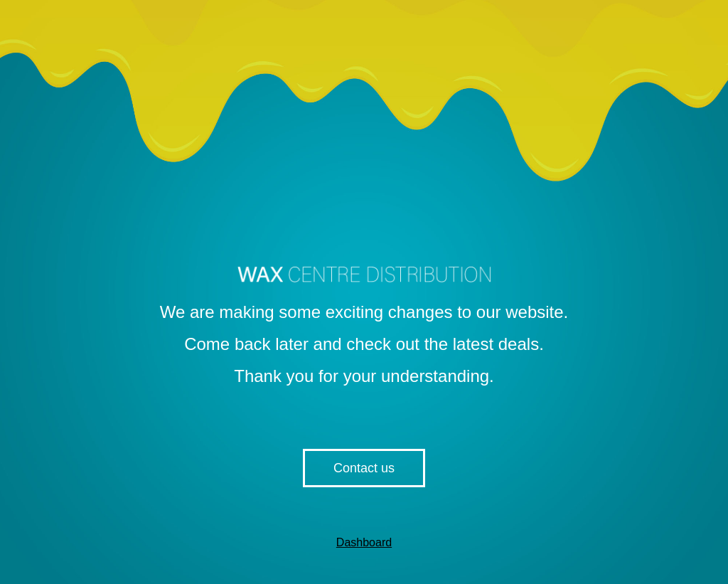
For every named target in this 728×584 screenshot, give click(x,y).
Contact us (364, 468)
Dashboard (364, 542)
